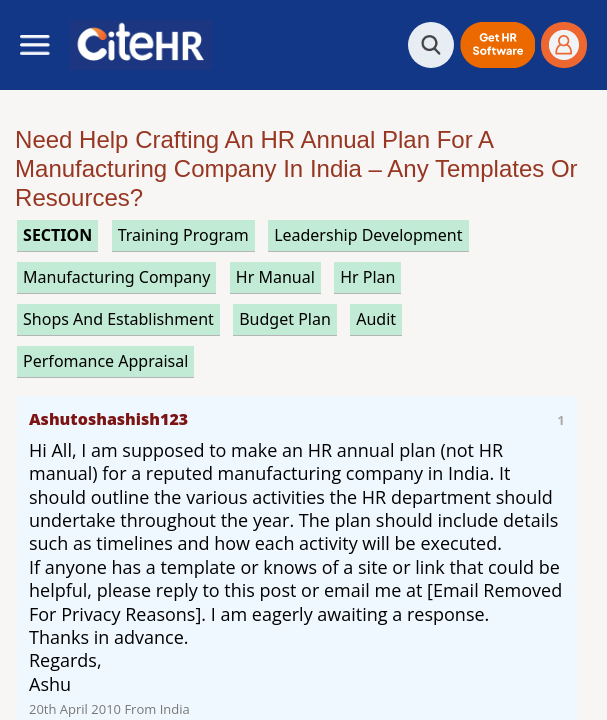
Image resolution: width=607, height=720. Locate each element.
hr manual (275, 277)
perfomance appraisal (105, 361)
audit (376, 319)
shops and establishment (118, 319)
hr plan (367, 277)
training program (183, 235)
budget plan (285, 319)
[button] (497, 45)
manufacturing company (116, 277)
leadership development (368, 235)
